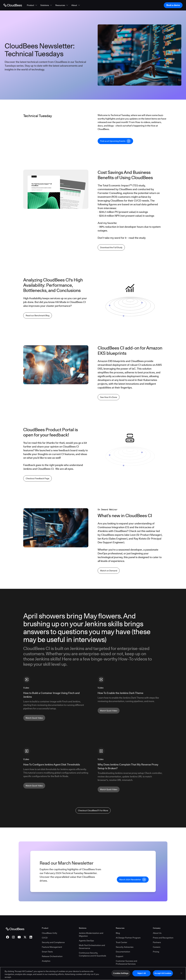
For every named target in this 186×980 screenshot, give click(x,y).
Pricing (156, 952)
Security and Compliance (53, 942)
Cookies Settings (121, 973)
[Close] (181, 973)
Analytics (46, 961)
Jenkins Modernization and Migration (91, 934)
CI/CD (45, 938)
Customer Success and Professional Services (126, 962)
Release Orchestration (52, 956)
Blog (118, 933)
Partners (157, 942)
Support (120, 956)
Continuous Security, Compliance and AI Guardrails (92, 954)
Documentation (123, 952)
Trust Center (121, 942)
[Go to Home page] (13, 5)
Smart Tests (47, 952)
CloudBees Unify (49, 933)
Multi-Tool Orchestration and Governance (92, 947)
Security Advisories (125, 947)
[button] (32, 5)
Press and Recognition (163, 938)
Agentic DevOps (86, 941)
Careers (157, 947)
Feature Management (52, 947)
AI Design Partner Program (128, 938)
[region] (93, 973)
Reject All (142, 973)
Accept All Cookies (163, 973)
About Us (157, 933)
